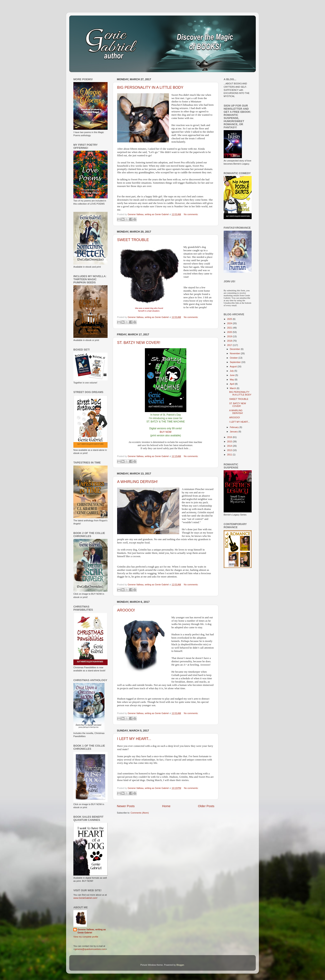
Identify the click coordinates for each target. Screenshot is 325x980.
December (235, 349)
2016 (230, 437)
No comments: (191, 214)
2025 (230, 319)
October (234, 358)
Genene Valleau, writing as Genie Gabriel (92, 931)
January (234, 432)
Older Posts (206, 806)
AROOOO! (126, 610)
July (232, 371)
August (234, 366)
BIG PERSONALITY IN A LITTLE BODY (150, 87)
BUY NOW (166, 432)
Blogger (180, 965)
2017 (230, 345)
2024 (230, 323)
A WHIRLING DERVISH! (137, 482)
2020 (230, 332)
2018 (230, 341)
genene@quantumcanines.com (90, 949)
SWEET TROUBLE (133, 240)
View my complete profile (86, 937)
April (232, 384)
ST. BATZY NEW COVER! (139, 343)
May (232, 380)
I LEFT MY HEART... (134, 739)
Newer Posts (126, 806)
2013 (230, 450)
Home (166, 806)
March (233, 388)
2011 (230, 455)
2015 (230, 441)
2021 (230, 328)
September (236, 362)
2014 (230, 446)
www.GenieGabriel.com (85, 898)
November (235, 353)
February (235, 427)
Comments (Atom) (140, 813)
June (233, 375)
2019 (230, 336)
